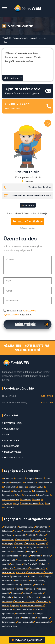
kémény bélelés (30, 564)
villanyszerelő (9, 527)
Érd (41, 487)
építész (26, 593)
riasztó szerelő (27, 618)
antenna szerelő (42, 622)
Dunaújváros (43, 495)
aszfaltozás (15, 564)
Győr (5, 483)
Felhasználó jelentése (27, 228)
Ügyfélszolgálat (14, 458)
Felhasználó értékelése (28, 221)
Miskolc (39, 479)
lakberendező (21, 568)
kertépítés (20, 548)
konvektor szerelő (23, 614)
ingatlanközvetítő (37, 568)
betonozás (15, 593)
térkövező (35, 556)
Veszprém (26, 491)
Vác (48, 503)
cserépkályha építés (25, 560)
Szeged (29, 479)
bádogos (30, 552)
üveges (17, 531)
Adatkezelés (12, 440)
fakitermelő (42, 601)
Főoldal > (7, 38)
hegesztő (27, 531)
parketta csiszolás (18, 576)
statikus (38, 585)
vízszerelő (30, 543)
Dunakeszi (26, 499)
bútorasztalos (19, 597)
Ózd (41, 503)
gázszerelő (19, 535)
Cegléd (36, 499)
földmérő (24, 556)
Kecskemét (29, 483)
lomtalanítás (41, 527)
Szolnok (21, 487)
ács (35, 531)
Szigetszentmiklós (29, 503)
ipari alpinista (26, 585)
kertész (19, 589)
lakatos (43, 564)
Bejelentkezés (13, 452)
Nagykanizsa (29, 495)
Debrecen (19, 479)
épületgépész (22, 539)
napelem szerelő (24, 622)
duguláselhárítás (25, 527)
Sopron (16, 491)
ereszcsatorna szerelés (31, 605)
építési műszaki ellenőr (24, 601)
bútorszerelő (42, 618)
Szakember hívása (40, 187)
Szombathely (9, 487)
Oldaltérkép (12, 429)
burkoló (41, 548)
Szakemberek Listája (24, 38)
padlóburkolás (35, 576)
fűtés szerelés (20, 581)
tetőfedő (30, 535)
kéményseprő (37, 539)
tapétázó (14, 605)
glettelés (41, 543)
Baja (16, 503)
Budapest (7, 479)
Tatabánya (32, 487)
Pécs (47, 479)
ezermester (37, 593)
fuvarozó (21, 572)
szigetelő (31, 548)
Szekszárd (8, 508)
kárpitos (45, 556)
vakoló (36, 610)
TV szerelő (32, 597)
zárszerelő (29, 589)
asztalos (19, 543)
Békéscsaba (39, 491)
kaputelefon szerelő (22, 610)
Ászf (7, 435)
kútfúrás (40, 535)
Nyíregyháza (16, 483)
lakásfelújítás (18, 552)
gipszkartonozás (34, 572)
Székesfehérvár (44, 483)
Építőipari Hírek (13, 423)
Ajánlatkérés (25, 324)
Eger (18, 495)
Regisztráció (12, 446)
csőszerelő (27, 205)
